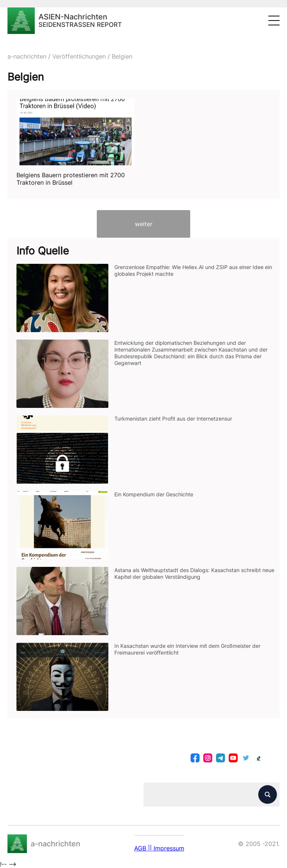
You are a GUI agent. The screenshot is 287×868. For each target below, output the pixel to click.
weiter (144, 224)
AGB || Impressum (159, 848)
